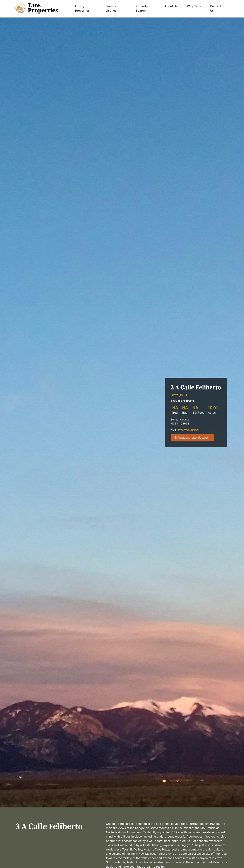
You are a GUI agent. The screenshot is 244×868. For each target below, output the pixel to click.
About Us (171, 6)
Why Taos (194, 6)
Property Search (142, 8)
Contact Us (216, 8)
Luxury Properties (82, 8)
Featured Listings (112, 8)
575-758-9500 (188, 430)
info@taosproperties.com (192, 438)
